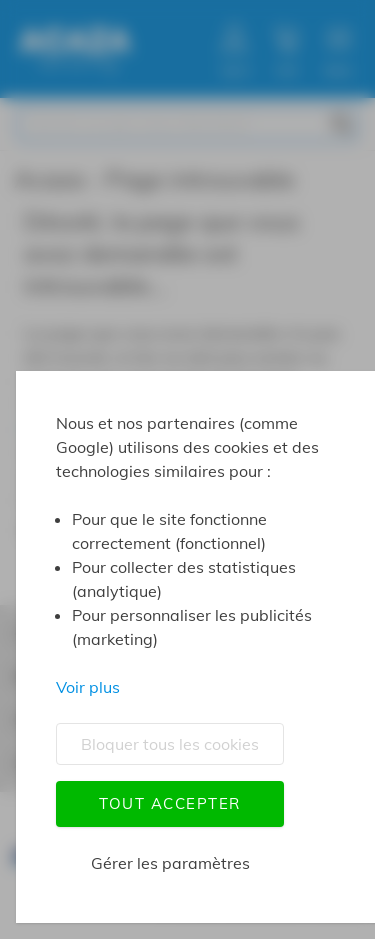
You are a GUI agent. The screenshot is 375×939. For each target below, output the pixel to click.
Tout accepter (170, 803)
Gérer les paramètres (170, 863)
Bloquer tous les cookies (170, 744)
